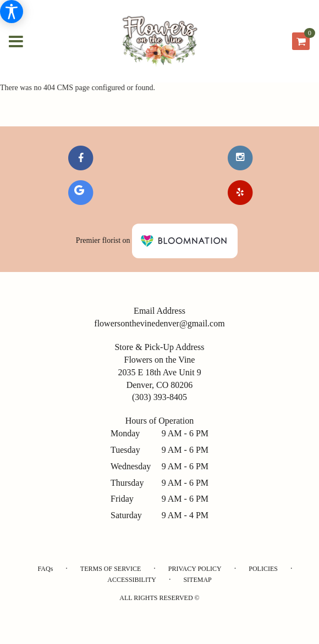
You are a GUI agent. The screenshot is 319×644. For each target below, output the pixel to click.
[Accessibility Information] (12, 12)
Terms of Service (111, 569)
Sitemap (197, 580)
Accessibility (132, 580)
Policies (263, 569)
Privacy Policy (195, 569)
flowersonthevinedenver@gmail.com (159, 323)
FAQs (46, 569)
